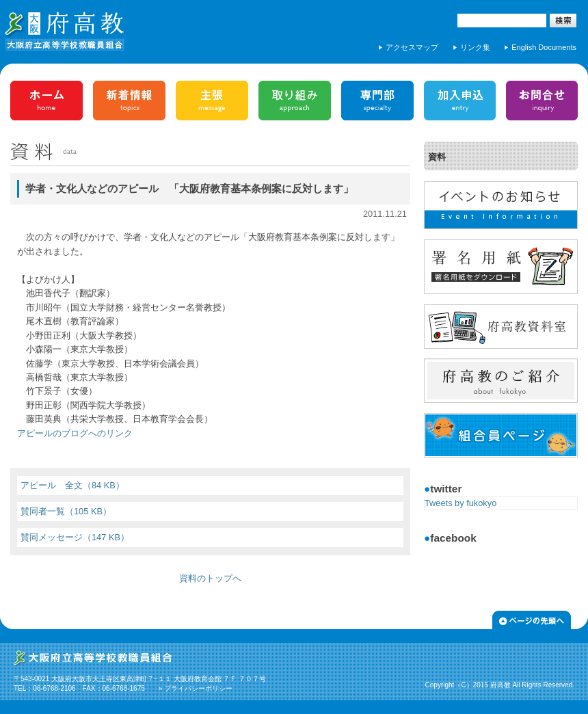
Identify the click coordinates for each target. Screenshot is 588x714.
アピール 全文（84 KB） (72, 485)
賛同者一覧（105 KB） (66, 511)
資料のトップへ (210, 578)
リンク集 (475, 47)
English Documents (544, 47)
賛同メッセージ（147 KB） (75, 537)
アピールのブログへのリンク (75, 433)
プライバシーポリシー (198, 688)
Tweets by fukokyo (460, 503)
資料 (437, 157)
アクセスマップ (412, 47)
